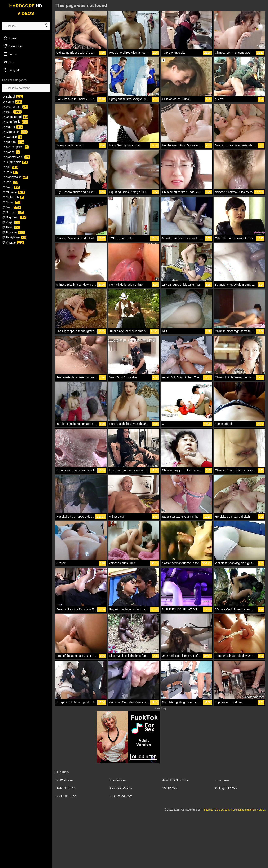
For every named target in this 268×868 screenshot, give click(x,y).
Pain (10, 172)
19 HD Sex (170, 788)
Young (12, 102)
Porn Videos (118, 780)
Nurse (11, 202)
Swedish (12, 137)
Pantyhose (14, 237)
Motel (11, 187)
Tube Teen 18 (66, 788)
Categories (13, 46)
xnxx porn (222, 780)
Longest (11, 70)
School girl (15, 132)
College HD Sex (226, 788)
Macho (11, 152)
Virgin (11, 222)
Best (9, 62)
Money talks (15, 177)
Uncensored (15, 117)
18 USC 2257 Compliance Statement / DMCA (241, 810)
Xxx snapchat (15, 147)
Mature (13, 127)
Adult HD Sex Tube (176, 780)
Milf (10, 167)
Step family (15, 122)
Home (10, 38)
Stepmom (14, 217)
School (12, 97)
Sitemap (209, 810)
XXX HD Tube (66, 796)
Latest (10, 54)
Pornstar (14, 232)
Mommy (13, 142)
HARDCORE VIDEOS (26, 10)
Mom (11, 207)
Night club (13, 197)
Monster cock (16, 157)
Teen (12, 112)
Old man (14, 192)
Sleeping (13, 212)
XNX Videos (65, 780)
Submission (15, 162)
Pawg (11, 227)
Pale (10, 182)
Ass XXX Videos (121, 788)
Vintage (13, 242)
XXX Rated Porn (121, 796)
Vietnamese (15, 107)
